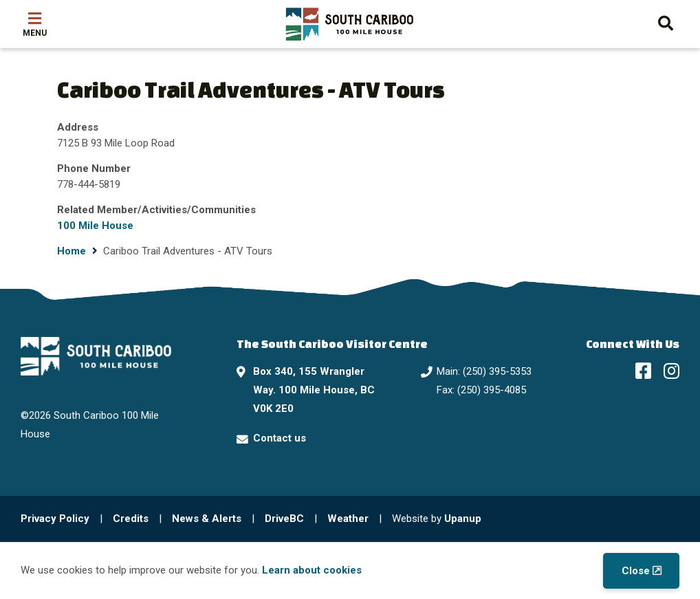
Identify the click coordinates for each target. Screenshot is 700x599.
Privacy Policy (55, 519)
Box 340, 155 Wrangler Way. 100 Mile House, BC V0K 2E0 (314, 390)
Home (72, 251)
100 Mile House (95, 226)
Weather (348, 519)
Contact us (280, 438)
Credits (131, 519)
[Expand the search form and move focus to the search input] (666, 22)
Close (636, 571)
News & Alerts (207, 519)
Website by (437, 519)
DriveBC (284, 519)
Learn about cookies (312, 570)
